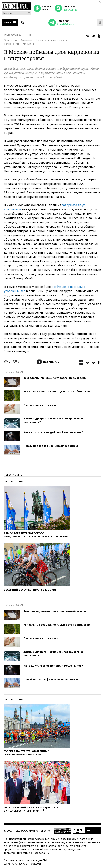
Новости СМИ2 (13, 475)
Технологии (11, 44)
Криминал (29, 44)
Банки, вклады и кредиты (52, 40)
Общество (10, 40)
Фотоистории (14, 481)
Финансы (26, 40)
